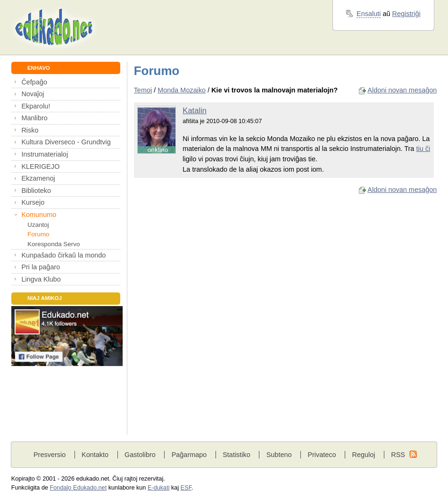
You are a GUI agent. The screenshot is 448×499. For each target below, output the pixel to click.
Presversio (50, 455)
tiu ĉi (423, 149)
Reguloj (363, 455)
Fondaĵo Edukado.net (79, 488)
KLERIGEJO (40, 166)
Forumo (38, 234)
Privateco (322, 455)
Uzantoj (38, 225)
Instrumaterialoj (45, 154)
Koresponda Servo (54, 244)
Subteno (279, 455)
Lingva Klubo (41, 279)
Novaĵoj (33, 94)
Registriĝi (407, 14)
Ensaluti (369, 14)
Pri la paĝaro (41, 267)
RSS (398, 455)
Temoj (143, 90)
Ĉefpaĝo (34, 82)
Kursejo (33, 202)
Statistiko (236, 455)
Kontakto (95, 455)
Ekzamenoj (38, 178)
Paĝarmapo (189, 455)
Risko (30, 130)
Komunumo (39, 215)
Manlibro (34, 118)
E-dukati (159, 488)
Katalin (195, 111)
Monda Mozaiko (182, 90)
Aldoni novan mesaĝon (402, 90)
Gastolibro (140, 455)
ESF (186, 488)
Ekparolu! (36, 106)
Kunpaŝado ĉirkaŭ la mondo (63, 255)
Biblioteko (36, 191)
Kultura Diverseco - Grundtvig (66, 142)
